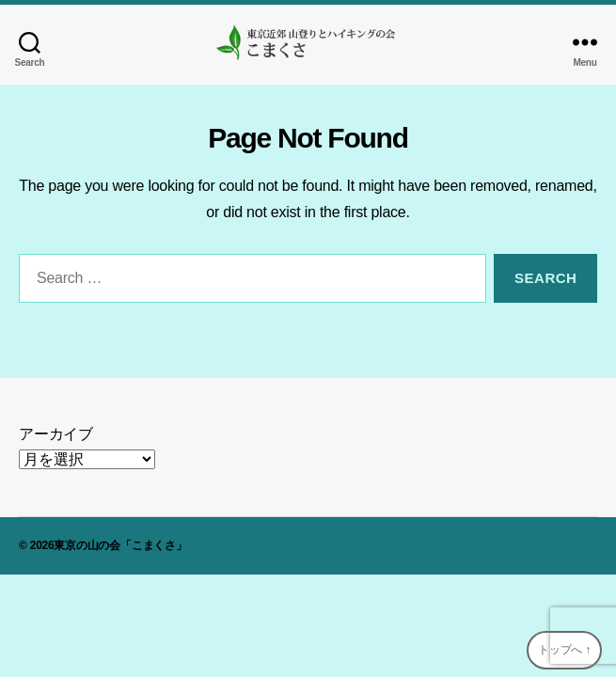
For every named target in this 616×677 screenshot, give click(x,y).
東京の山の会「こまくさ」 (120, 545)
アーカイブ (56, 434)
